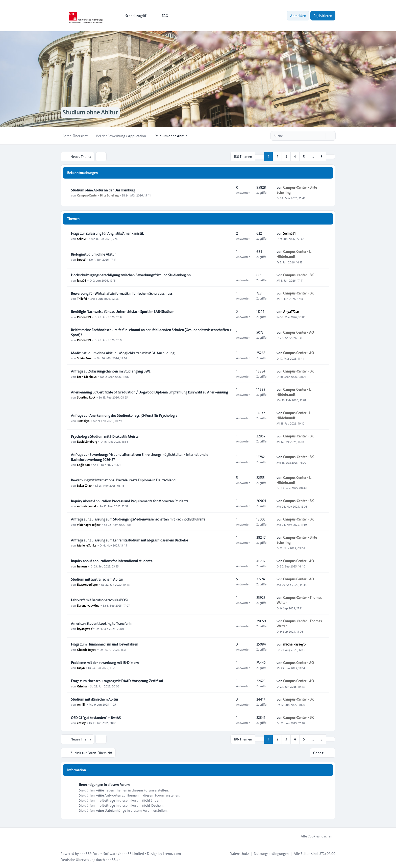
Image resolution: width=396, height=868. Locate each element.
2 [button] (277, 157)
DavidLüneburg (87, 441)
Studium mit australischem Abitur (97, 579)
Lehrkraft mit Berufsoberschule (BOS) (99, 600)
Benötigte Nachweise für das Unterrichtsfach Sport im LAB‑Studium (123, 312)
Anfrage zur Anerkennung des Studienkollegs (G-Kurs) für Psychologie (124, 415)
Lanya (81, 668)
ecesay (81, 723)
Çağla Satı (83, 465)
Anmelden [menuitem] (298, 16)
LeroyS (81, 259)
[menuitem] (133, 16)
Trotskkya (83, 420)
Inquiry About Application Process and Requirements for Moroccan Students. (130, 501)
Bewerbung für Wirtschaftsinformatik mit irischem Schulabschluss (122, 293)
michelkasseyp (294, 644)
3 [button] (286, 157)
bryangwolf (85, 629)
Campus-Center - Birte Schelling (98, 195)
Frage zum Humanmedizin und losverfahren (105, 644)
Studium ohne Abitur (90, 113)
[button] (331, 157)
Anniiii (81, 704)
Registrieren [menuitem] (323, 16)
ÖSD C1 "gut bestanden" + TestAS (96, 718)
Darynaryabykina (88, 605)
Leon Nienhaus (87, 376)
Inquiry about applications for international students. (112, 561)
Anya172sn (291, 312)
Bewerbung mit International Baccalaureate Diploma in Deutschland (123, 480)
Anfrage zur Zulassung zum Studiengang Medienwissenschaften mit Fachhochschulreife (138, 519)
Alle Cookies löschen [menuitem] (313, 836)
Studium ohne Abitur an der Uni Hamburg (103, 190)
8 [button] (321, 157)
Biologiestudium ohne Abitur (93, 254)
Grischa (82, 686)
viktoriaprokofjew (89, 524)
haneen (82, 566)
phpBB (85, 853)
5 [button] (304, 157)
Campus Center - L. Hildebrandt (294, 254)
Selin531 (82, 238)
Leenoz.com (172, 853)
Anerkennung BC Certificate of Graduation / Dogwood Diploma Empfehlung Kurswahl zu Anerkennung (149, 392)
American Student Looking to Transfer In (102, 624)
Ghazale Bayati (87, 649)
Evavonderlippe (87, 584)
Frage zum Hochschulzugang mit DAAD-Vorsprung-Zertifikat (117, 681)
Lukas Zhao (84, 485)
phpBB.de (113, 859)
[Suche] (321, 136)
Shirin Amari (85, 358)
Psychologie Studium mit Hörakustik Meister (105, 436)
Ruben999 (84, 317)
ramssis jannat (86, 506)
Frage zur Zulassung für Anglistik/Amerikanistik (107, 233)
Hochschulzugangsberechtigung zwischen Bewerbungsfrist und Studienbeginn (131, 275)
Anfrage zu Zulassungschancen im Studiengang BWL (111, 371)
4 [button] (295, 157)
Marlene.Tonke (87, 545)
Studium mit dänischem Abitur (95, 699)
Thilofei (82, 299)
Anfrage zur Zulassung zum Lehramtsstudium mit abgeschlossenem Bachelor (130, 540)
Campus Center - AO (299, 332)
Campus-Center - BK (298, 275)
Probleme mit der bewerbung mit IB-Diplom (105, 663)
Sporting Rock (86, 397)
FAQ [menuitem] (162, 16)
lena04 (82, 280)
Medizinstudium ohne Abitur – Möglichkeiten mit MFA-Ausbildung (123, 353)
